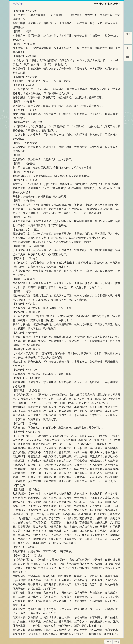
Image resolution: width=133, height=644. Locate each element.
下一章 (116, 642)
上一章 (108, 642)
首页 (128, 34)
